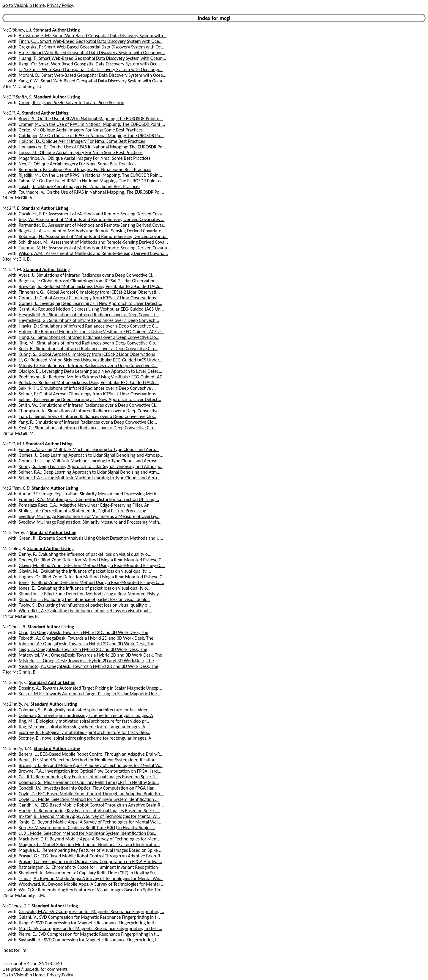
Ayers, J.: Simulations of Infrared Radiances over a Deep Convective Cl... (87, 275)
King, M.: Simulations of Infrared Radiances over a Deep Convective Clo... (89, 343)
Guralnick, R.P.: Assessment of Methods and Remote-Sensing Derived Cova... (92, 214)
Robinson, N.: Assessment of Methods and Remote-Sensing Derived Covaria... (93, 236)
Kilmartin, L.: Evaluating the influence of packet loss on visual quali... (84, 599)
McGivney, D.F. (16, 906)
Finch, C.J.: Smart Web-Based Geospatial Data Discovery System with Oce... (91, 41)
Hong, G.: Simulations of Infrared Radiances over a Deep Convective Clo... (89, 337)
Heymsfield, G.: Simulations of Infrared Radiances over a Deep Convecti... (89, 320)
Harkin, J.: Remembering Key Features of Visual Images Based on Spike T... (90, 811)
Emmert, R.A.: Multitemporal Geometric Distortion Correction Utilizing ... (89, 499)
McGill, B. (12, 208)
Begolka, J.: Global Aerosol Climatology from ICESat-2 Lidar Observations (88, 281)
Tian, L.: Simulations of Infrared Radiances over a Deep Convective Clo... (88, 416)
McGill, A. (12, 113)
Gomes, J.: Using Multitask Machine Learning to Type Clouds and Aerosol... (91, 461)
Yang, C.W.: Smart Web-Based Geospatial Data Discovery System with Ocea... (92, 81)
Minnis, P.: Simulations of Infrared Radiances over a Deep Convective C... (88, 365)
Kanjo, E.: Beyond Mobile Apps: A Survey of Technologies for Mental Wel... (90, 822)
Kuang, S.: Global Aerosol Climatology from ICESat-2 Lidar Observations (87, 354)
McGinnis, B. (14, 627)
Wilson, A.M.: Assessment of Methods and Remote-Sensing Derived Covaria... (93, 253)
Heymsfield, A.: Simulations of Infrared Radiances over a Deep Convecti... (89, 315)
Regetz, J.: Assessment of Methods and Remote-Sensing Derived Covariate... (92, 231)
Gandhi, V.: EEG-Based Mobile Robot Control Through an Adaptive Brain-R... (91, 805)
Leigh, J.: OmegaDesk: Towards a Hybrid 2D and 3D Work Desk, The (83, 649)
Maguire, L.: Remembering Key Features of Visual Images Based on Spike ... (91, 850)
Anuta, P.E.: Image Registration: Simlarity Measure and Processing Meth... (89, 494)
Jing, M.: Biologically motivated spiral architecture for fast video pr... (84, 721)
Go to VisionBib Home (23, 5)
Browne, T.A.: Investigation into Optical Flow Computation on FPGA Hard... (90, 771)
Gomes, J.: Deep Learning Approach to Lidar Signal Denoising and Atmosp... (91, 455)
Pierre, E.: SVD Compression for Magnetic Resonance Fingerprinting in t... (89, 934)
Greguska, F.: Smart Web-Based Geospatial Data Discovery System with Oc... (92, 47)
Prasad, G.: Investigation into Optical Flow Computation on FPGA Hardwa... (91, 861)
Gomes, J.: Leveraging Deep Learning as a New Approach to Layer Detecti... (91, 303)
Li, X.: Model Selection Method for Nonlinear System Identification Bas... (88, 833)
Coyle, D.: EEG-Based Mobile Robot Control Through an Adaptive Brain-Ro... (91, 794)
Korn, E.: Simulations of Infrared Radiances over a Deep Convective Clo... (88, 349)
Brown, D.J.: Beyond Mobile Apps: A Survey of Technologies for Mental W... (91, 765)
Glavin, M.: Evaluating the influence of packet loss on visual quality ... (85, 571)
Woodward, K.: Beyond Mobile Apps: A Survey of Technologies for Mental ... (92, 884)
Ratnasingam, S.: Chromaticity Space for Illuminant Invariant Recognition (88, 867)
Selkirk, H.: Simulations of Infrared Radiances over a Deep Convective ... (87, 388)
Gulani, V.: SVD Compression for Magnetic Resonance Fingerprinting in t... (89, 917)
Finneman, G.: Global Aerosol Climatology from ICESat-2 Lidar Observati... (89, 292)
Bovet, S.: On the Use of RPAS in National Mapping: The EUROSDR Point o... (91, 119)
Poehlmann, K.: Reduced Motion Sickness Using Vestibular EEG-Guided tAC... (92, 377)
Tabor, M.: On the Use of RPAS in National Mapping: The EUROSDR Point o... (92, 181)
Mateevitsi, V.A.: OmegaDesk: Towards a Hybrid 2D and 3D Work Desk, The (91, 655)
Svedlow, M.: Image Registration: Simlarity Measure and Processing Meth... (91, 522)
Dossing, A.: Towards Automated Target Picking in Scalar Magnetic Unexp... (91, 688)
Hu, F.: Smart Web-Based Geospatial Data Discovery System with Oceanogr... (92, 53)
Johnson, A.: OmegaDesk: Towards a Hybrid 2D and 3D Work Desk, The (86, 644)
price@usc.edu (25, 969)
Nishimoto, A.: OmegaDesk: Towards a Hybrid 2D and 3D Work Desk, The (89, 666)
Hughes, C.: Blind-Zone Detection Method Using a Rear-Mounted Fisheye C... (92, 577)
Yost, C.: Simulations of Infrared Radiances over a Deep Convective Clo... (88, 428)
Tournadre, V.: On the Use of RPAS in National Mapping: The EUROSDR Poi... (91, 192)
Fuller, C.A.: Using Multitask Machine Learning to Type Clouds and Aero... (89, 449)
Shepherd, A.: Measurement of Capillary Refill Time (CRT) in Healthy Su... (89, 873)
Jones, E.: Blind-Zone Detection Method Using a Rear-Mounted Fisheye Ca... (91, 582)
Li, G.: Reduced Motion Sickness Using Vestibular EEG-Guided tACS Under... (91, 360)
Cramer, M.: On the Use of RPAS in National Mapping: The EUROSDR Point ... (92, 124)
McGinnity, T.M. (17, 748)
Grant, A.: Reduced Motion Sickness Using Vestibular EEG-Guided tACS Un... (91, 309)
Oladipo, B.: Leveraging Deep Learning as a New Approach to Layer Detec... (91, 371)
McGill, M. (12, 269)
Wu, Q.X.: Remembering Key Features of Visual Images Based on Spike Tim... (92, 890)
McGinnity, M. (16, 704)
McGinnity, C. (15, 682)
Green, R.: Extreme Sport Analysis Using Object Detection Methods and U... (91, 538)
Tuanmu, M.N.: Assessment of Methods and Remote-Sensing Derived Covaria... (95, 248)
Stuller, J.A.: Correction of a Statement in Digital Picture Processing (82, 511)
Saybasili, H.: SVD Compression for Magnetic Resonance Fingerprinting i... (89, 940)
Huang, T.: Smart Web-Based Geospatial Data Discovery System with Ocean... (92, 58)
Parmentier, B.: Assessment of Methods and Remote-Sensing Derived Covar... (93, 225)
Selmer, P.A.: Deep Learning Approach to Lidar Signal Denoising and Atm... (90, 472)
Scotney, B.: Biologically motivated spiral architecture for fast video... (85, 732)
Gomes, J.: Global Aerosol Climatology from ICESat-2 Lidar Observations (87, 298)
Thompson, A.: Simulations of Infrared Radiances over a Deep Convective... (91, 411)
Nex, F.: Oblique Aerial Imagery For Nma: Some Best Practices (78, 164)
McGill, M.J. (14, 444)
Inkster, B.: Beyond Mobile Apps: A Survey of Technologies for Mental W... (89, 816)
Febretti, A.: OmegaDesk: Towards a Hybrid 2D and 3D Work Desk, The (86, 638)
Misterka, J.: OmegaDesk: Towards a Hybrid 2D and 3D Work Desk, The (86, 661)
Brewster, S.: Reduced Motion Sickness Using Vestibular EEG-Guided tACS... (91, 286)
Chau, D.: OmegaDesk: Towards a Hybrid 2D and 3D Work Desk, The (84, 632)
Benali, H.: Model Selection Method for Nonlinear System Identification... (89, 760)
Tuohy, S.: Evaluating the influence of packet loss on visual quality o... (85, 605)
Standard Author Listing (56, 30)
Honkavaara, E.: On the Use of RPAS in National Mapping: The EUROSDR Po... (92, 147)
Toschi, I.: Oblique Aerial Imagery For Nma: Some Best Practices (80, 186)
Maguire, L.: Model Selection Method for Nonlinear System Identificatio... (89, 844)
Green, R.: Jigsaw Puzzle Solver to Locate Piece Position (71, 102)
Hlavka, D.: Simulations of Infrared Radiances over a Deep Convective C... (88, 326)
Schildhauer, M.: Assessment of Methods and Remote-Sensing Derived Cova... (93, 242)
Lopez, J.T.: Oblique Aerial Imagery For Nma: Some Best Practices (81, 152)
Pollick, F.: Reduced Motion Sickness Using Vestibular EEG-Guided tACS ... (89, 382)
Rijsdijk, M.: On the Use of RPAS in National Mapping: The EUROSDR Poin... (91, 175)
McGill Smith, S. (17, 97)
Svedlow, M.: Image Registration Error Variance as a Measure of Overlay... (89, 516)
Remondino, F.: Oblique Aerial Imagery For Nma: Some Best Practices (85, 169)
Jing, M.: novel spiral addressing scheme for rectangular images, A (82, 727)
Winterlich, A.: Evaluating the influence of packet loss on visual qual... (85, 611)
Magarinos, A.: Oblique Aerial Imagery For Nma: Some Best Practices (85, 158)
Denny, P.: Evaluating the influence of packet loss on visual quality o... (85, 554)
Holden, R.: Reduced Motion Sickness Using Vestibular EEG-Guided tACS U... (92, 332)
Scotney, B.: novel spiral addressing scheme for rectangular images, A (85, 738)
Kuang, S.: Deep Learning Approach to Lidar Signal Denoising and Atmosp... (91, 466)
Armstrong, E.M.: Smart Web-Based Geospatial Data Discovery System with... (93, 36)
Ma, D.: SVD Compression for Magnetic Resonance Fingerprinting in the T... (91, 928)
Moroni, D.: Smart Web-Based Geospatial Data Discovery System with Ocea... (93, 75)
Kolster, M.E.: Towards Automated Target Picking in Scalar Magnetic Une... (90, 694)
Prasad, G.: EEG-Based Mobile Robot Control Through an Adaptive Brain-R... (91, 856)
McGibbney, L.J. (17, 30)
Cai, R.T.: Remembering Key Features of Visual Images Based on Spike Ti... (89, 777)
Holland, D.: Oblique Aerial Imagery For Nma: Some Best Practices (82, 141)
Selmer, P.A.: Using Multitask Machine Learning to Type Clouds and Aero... (90, 478)
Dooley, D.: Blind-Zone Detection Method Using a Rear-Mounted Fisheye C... (92, 560)
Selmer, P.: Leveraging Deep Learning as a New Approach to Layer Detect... (90, 399)
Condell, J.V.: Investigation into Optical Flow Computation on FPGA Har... (88, 788)
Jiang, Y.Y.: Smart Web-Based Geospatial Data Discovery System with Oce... (90, 64)
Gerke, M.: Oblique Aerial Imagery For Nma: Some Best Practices (81, 130)
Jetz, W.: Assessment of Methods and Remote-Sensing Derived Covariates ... (92, 219)
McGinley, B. (14, 548)
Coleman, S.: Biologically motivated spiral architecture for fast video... (85, 710)
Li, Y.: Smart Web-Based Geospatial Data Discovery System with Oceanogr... (91, 69)
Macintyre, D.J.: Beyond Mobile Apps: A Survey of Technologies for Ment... (90, 839)
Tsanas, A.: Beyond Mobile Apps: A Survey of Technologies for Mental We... (91, 878)
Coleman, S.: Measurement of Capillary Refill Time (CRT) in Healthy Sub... (89, 782)
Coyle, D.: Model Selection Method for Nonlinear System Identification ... (89, 799)
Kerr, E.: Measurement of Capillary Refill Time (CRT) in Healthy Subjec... (87, 828)
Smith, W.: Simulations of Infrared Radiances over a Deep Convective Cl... (89, 405)
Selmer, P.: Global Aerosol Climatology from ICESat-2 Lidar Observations (87, 394)
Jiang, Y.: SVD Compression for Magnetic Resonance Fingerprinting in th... (89, 923)
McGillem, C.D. (16, 488)
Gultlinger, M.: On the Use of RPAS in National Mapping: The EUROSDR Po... (91, 136)
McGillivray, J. (16, 532)
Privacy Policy (60, 5)
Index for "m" (15, 950)
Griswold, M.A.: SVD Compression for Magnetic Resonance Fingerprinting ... (91, 911)
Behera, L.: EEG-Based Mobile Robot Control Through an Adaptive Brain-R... (91, 754)
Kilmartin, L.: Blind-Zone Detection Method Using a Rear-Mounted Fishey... (90, 594)
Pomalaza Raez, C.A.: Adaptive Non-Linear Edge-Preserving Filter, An (84, 505)
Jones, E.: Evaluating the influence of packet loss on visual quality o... (85, 588)
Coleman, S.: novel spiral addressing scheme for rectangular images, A (86, 715)
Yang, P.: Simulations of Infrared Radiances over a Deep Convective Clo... (88, 422)
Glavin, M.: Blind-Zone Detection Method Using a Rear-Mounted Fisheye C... (92, 565)
